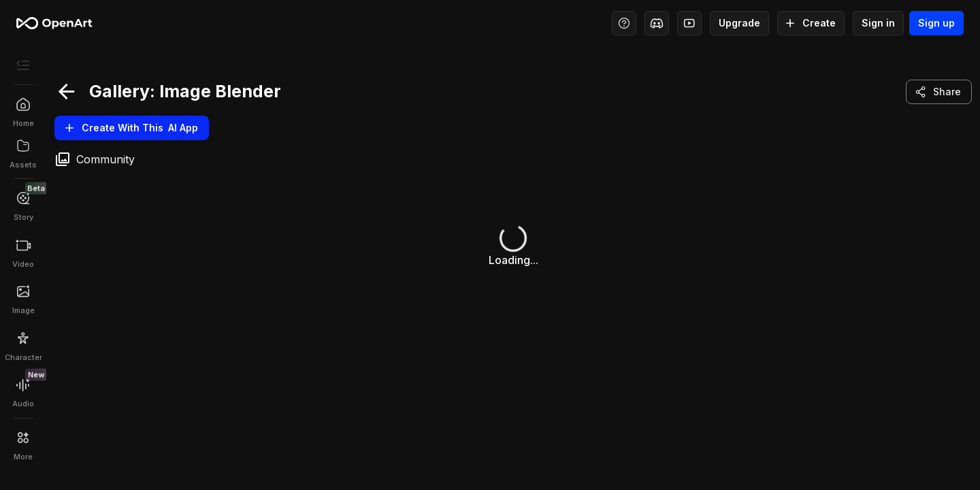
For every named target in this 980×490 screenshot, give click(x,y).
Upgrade (739, 23)
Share (939, 92)
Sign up (936, 23)
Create (811, 23)
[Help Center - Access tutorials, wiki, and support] (624, 23)
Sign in (878, 23)
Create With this (132, 128)
